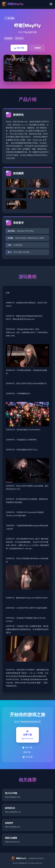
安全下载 (19, 48)
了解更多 (37, 48)
